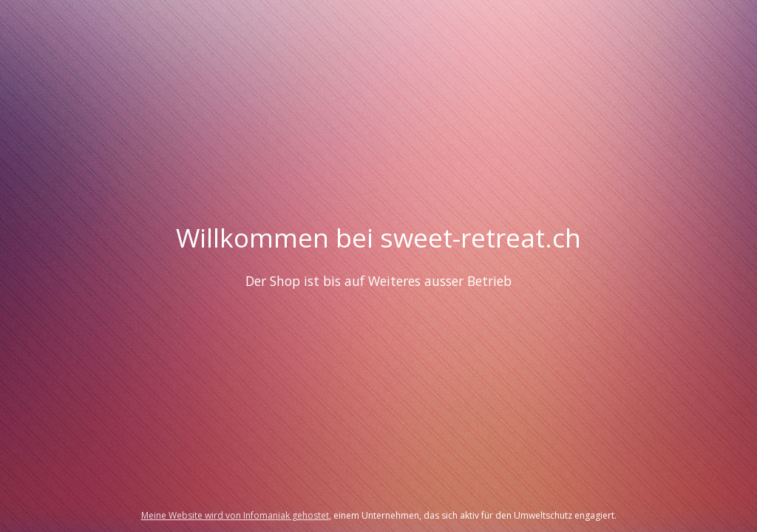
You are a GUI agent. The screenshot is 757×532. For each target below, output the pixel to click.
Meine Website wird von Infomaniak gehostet (235, 515)
